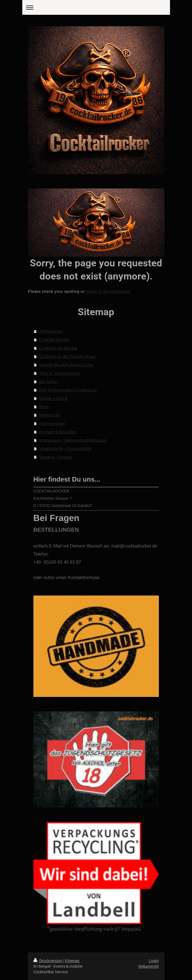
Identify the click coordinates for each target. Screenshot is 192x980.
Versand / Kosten (56, 457)
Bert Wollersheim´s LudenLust (68, 390)
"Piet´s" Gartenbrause (59, 373)
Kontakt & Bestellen (58, 432)
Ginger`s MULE (53, 398)
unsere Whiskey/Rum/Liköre (66, 365)
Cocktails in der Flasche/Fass (67, 356)
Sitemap (72, 961)
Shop (44, 407)
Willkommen (51, 331)
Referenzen (50, 415)
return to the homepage (108, 291)
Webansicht (149, 966)
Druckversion (48, 961)
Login (154, 961)
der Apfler (48, 381)
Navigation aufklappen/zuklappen (96, 7)
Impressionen (52, 423)
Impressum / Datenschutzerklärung (73, 440)
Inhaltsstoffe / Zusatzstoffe (65, 448)
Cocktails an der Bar (58, 348)
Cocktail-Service (54, 340)
